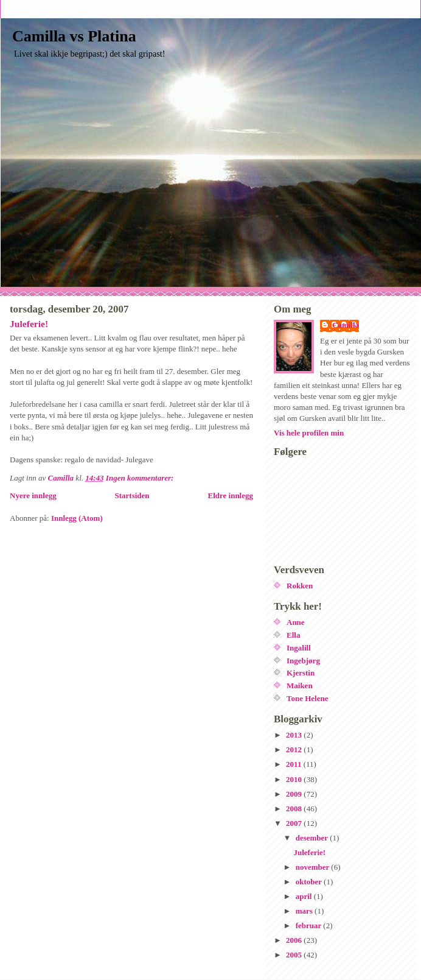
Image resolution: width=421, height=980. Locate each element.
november (314, 867)
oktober (310, 882)
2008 (295, 809)
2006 (295, 940)
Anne (296, 622)
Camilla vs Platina (74, 36)
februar (310, 925)
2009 (295, 794)
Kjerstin (301, 673)
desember (313, 838)
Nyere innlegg (33, 495)
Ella (293, 635)
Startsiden (132, 495)
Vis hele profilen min (309, 433)
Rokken (300, 586)
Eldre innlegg (230, 495)
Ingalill (299, 648)
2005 (295, 955)
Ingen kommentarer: (141, 478)
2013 (295, 735)
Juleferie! (29, 324)
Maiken (300, 686)
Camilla (346, 325)
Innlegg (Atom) (77, 518)
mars (305, 911)
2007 (295, 823)
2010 (295, 779)
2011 (295, 764)
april (305, 896)
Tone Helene (308, 698)
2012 (295, 749)
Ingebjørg (303, 661)
